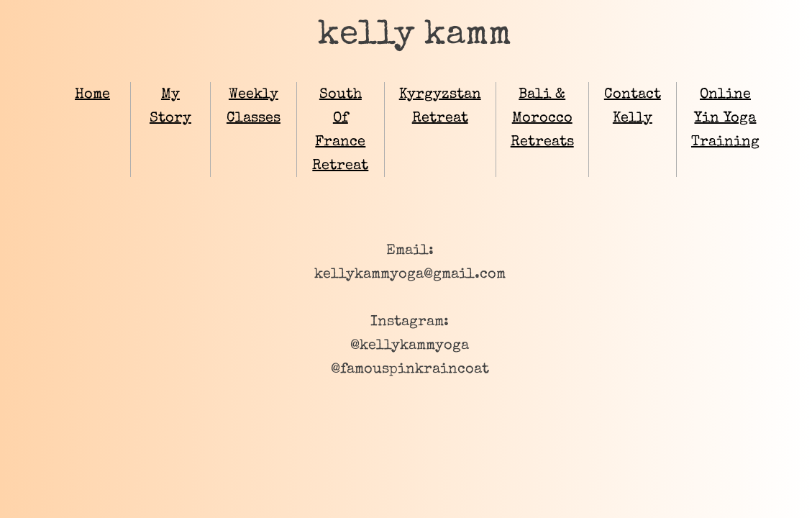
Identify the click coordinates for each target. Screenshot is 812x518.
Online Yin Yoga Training (725, 119)
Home (92, 95)
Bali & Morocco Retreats (542, 119)
